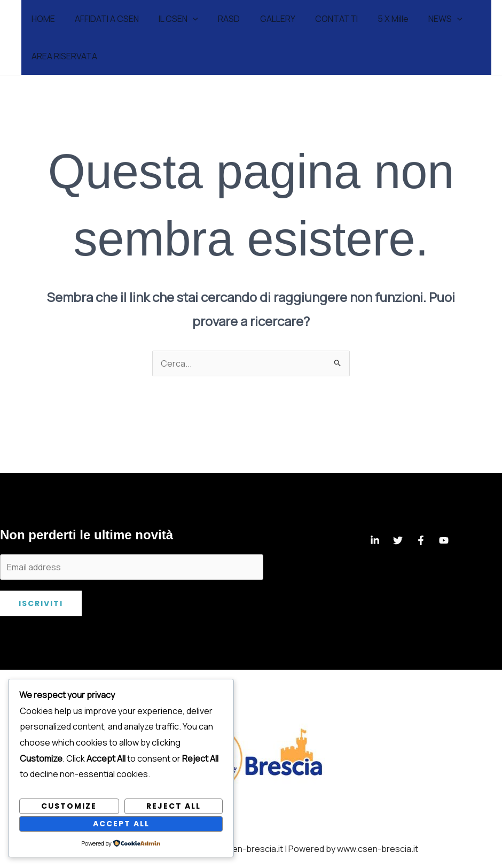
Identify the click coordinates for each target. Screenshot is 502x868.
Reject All (174, 806)
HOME (42, 19)
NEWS (425, 19)
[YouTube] (444, 540)
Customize (69, 806)
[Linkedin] (375, 540)
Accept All (121, 824)
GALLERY (265, 19)
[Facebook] (421, 540)
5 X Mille (375, 19)
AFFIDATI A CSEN (103, 19)
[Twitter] (398, 540)
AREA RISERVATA (63, 56)
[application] (186, 19)
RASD (219, 19)
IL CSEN (171, 19)
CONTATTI (321, 19)
